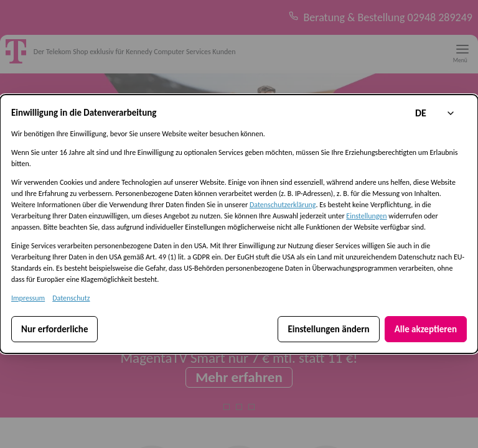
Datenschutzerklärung (283, 205)
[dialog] (239, 224)
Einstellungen (366, 216)
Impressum (28, 298)
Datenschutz (71, 298)
